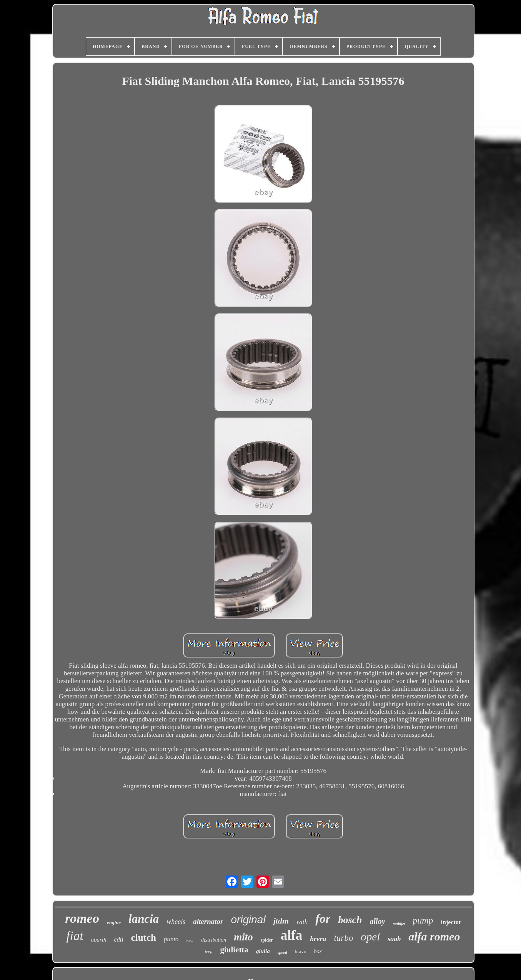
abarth (99, 940)
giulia (263, 951)
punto (171, 939)
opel (370, 937)
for (323, 919)
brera (318, 939)
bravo (301, 951)
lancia (144, 919)
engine (114, 923)
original (248, 919)
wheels (176, 922)
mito (243, 937)
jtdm (281, 921)
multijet (399, 924)
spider (267, 940)
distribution (214, 940)
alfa (291, 935)
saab (394, 939)
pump (423, 920)
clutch (144, 938)
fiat (75, 936)
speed (282, 952)
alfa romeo (434, 936)
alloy (378, 921)
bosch (350, 920)
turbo (343, 938)
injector (451, 922)
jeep (208, 952)
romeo (82, 918)
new (190, 941)
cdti (119, 939)
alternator (208, 921)
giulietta (234, 950)
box (318, 951)
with (302, 922)
